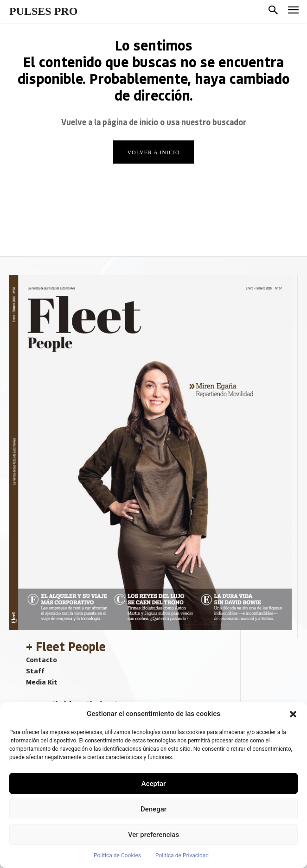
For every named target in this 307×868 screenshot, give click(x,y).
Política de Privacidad (182, 855)
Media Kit (42, 682)
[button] (293, 714)
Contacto (42, 659)
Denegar (153, 809)
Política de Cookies (117, 855)
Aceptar (154, 784)
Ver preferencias (153, 835)
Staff (35, 671)
